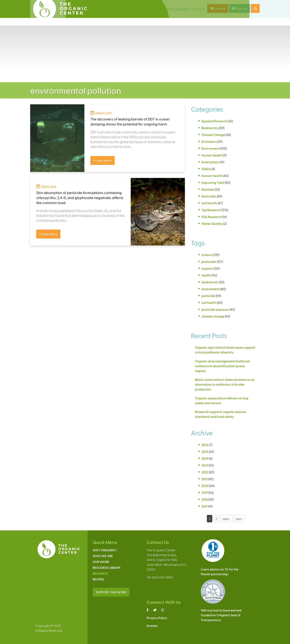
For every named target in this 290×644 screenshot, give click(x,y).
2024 (205, 458)
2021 (205, 479)
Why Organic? (105, 550)
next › (226, 519)
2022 (205, 472)
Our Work (101, 562)
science (207, 255)
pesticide (208, 296)
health (206, 275)
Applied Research (214, 121)
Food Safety (210, 162)
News (153, 9)
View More (103, 160)
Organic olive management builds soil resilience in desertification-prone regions (222, 366)
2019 (205, 493)
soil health (209, 302)
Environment (210, 148)
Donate (218, 8)
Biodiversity (210, 128)
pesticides (209, 261)
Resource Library (107, 567)
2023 (205, 465)
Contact (199, 9)
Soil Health (209, 203)
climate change (213, 316)
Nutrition (208, 189)
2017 (205, 506)
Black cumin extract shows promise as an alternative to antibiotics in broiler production (225, 384)
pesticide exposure (215, 309)
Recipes (98, 579)
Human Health (212, 176)
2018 (205, 499)
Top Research (211, 210)
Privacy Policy (157, 618)
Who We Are (103, 556)
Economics (209, 141)
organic (207, 268)
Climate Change (213, 135)
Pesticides (209, 196)
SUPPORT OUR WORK (111, 592)
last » (239, 519)
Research (100, 573)
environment (211, 289)
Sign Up (239, 8)
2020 (205, 486)
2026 (205, 445)
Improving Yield (213, 182)
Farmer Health (212, 155)
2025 (205, 451)
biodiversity (210, 282)
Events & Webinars (175, 9)
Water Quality (212, 223)
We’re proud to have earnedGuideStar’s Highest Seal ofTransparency (221, 615)
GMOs (206, 169)
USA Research (212, 217)
